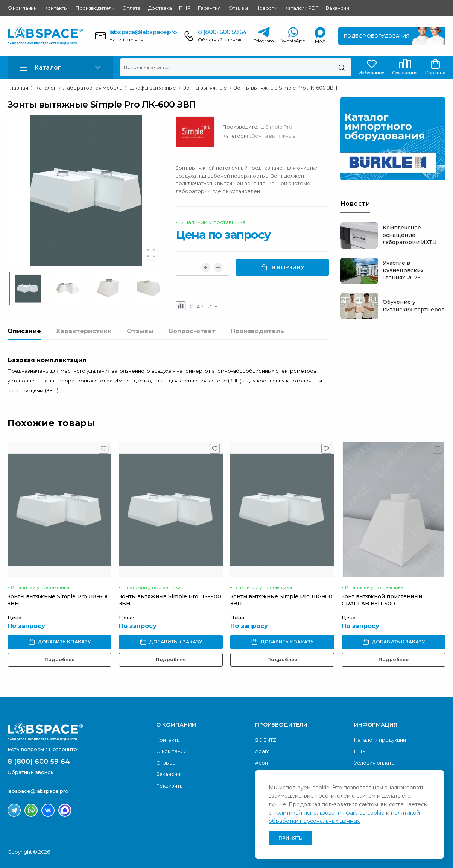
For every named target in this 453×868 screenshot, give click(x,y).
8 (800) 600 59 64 (222, 32)
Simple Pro (279, 127)
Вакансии (337, 8)
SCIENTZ (266, 740)
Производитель (257, 331)
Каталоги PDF (301, 8)
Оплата (131, 8)
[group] (86, 191)
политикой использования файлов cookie (329, 813)
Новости (266, 8)
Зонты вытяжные (274, 136)
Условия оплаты (375, 763)
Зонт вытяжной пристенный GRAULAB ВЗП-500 (382, 600)
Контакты (56, 8)
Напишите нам (127, 40)
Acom (262, 763)
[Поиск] (341, 67)
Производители (95, 8)
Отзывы (238, 8)
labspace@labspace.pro (143, 32)
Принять (290, 838)
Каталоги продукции (380, 740)
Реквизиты (170, 786)
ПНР (185, 8)
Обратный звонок (220, 40)
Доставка (160, 8)
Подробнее (59, 659)
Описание (24, 331)
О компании (22, 8)
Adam (262, 751)
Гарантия (209, 8)
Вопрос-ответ (192, 331)
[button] (60, 68)
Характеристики (84, 331)
